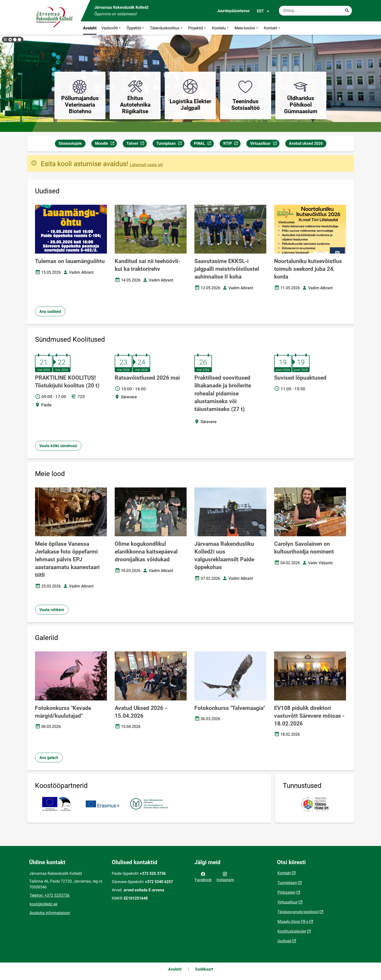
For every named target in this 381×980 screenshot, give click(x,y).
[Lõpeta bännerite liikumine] (5, 40)
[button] (10, 40)
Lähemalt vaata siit (146, 165)
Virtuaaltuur (265, 144)
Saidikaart (204, 969)
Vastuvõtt (112, 28)
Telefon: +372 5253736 (50, 895)
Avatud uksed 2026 (306, 143)
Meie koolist (247, 28)
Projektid (198, 28)
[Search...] (347, 11)
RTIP (232, 144)
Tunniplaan (170, 144)
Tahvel (136, 144)
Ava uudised (50, 311)
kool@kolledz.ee (43, 904)
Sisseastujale (70, 143)
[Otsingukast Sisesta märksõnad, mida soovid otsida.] (315, 11)
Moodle (106, 144)
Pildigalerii (286, 892)
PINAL (204, 144)
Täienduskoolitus (167, 28)
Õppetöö (136, 28)
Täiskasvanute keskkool (298, 912)
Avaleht (90, 28)
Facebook (203, 877)
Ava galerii (49, 758)
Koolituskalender (292, 931)
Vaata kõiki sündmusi (58, 446)
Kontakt (273, 28)
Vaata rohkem (52, 610)
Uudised (284, 941)
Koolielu (221, 28)
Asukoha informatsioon (50, 913)
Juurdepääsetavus (233, 11)
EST (263, 11)
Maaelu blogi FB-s (293, 922)
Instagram (225, 877)
